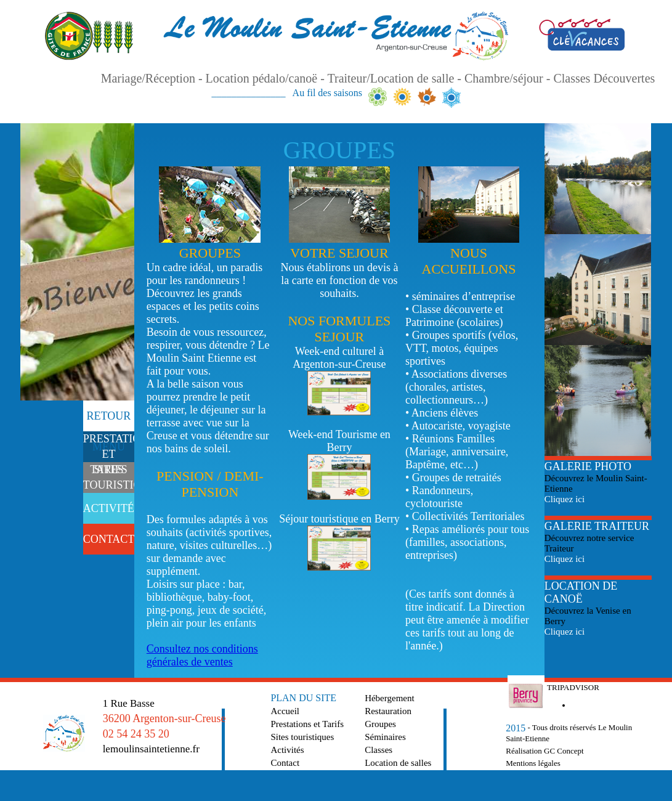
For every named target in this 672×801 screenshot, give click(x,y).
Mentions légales (533, 763)
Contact (285, 763)
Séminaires (385, 737)
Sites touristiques (302, 737)
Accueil (285, 711)
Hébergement (390, 698)
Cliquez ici (565, 499)
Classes (379, 750)
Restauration (388, 711)
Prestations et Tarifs (307, 724)
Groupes (380, 724)
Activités (287, 750)
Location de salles (398, 763)
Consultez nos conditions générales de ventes (202, 655)
